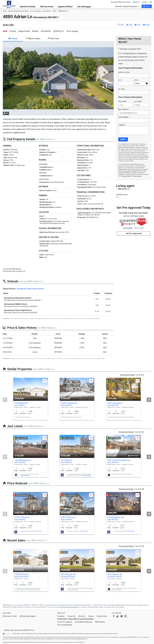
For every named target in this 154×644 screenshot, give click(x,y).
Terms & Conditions (65, 622)
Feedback (61, 616)
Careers (145, 2)
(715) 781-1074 (37, 531)
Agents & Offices (66, 7)
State (136, 80)
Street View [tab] (53, 39)
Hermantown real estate (70, 607)
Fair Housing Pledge (65, 625)
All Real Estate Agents (28, 616)
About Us (136, 2)
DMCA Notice (100, 622)
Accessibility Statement (84, 622)
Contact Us (71, 616)
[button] (147, 6)
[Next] (149, 400)
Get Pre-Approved (134, 233)
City (120, 80)
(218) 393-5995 (25, 476)
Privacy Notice (137, 176)
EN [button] (151, 2)
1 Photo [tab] (13, 39)
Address (124, 72)
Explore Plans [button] (114, 634)
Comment (122, 125)
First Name (123, 101)
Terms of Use (126, 176)
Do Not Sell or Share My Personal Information (75, 619)
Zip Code (122, 89)
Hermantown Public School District (30, 289)
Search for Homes (28, 7)
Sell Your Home (47, 7)
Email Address (124, 109)
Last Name (138, 101)
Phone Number (124, 117)
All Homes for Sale (10, 616)
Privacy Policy (102, 616)
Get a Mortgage (85, 7)
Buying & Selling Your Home (121, 2)
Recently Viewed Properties (127, 6)
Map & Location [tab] (33, 39)
